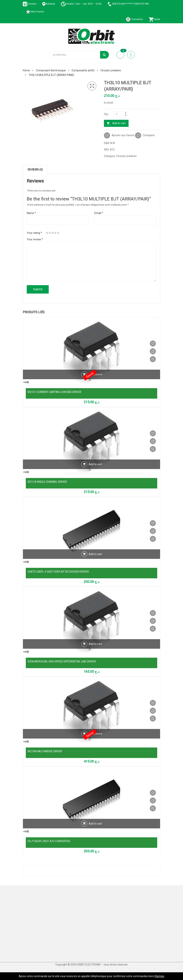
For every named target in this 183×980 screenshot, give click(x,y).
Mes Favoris (35, 12)
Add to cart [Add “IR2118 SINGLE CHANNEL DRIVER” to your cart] (95, 464)
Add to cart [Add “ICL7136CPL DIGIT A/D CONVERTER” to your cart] (95, 824)
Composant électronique (51, 70)
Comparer (149, 135)
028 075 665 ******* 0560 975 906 (128, 4)
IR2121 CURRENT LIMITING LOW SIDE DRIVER (55, 392)
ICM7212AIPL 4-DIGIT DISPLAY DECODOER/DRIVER (58, 572)
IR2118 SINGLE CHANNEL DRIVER (47, 482)
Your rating (34, 233)
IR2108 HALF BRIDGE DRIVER (45, 751)
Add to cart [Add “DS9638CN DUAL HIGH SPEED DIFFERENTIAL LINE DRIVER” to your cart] (95, 644)
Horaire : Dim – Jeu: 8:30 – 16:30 (81, 4)
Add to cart (119, 123)
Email (99, 213)
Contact (30, 4)
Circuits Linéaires (111, 70)
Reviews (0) (35, 170)
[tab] (35, 170)
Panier (154, 19)
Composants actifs (83, 70)
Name (31, 213)
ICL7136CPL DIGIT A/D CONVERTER (49, 841)
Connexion (134, 19)
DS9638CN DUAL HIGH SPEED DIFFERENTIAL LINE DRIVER (62, 661)
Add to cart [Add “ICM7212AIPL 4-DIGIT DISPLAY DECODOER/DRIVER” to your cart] (95, 554)
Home (26, 70)
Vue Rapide (153, 359)
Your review (35, 239)
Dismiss (160, 976)
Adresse (49, 4)
